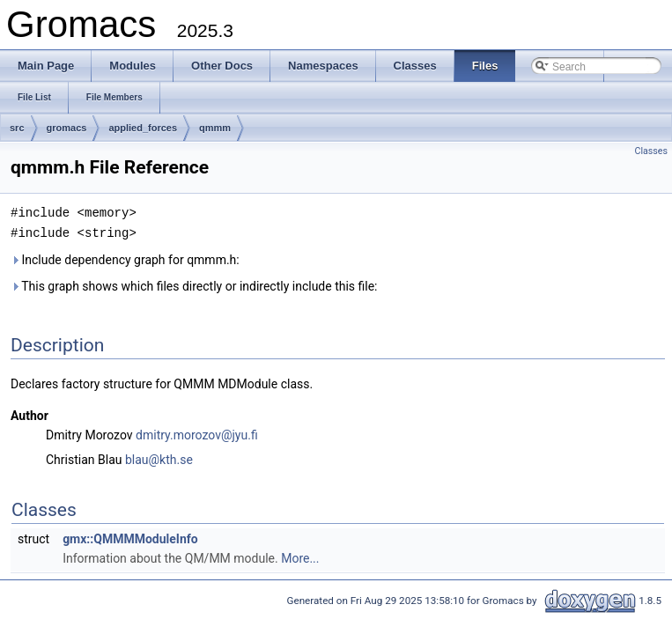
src (17, 128)
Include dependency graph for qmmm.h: (125, 258)
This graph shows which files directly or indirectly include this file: (194, 284)
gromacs (67, 128)
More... (300, 557)
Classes (651, 151)
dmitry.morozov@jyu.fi (197, 433)
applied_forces (143, 128)
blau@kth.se (159, 458)
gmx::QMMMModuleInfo (130, 537)
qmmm (215, 128)
